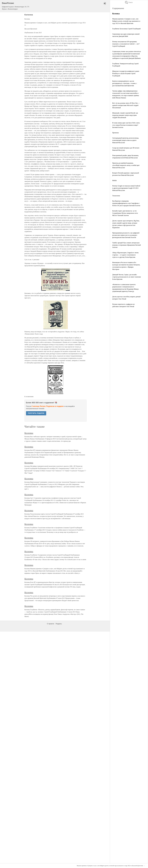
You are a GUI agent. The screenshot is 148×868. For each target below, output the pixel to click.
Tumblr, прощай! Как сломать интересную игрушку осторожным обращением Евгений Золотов (127, 245)
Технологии (116, 196)
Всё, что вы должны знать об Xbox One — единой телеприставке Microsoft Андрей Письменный (126, 105)
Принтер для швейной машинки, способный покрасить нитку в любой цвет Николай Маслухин (126, 165)
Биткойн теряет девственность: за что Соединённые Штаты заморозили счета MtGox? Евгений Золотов (125, 213)
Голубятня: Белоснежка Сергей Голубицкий (126, 29)
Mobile (114, 180)
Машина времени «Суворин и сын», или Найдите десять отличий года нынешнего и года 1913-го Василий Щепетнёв (126, 21)
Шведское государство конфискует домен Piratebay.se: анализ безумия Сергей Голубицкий (126, 73)
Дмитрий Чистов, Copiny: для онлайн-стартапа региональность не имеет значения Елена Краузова (127, 277)
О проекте (51, 624)
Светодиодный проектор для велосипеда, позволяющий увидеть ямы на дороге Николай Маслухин (126, 140)
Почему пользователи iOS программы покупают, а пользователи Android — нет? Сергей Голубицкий (126, 44)
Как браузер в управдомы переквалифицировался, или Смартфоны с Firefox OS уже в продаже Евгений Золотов (126, 203)
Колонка (29, 433)
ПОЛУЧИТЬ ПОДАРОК (36, 413)
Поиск (129, 2)
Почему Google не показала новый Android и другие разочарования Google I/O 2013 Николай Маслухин (126, 188)
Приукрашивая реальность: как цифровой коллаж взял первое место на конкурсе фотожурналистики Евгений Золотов (126, 235)
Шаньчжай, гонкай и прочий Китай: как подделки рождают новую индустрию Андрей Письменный (125, 115)
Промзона (115, 133)
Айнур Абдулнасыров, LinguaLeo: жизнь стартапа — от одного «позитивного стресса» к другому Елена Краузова (125, 255)
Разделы (59, 624)
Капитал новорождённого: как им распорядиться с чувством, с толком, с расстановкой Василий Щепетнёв (125, 83)
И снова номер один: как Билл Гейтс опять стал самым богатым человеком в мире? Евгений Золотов (126, 125)
